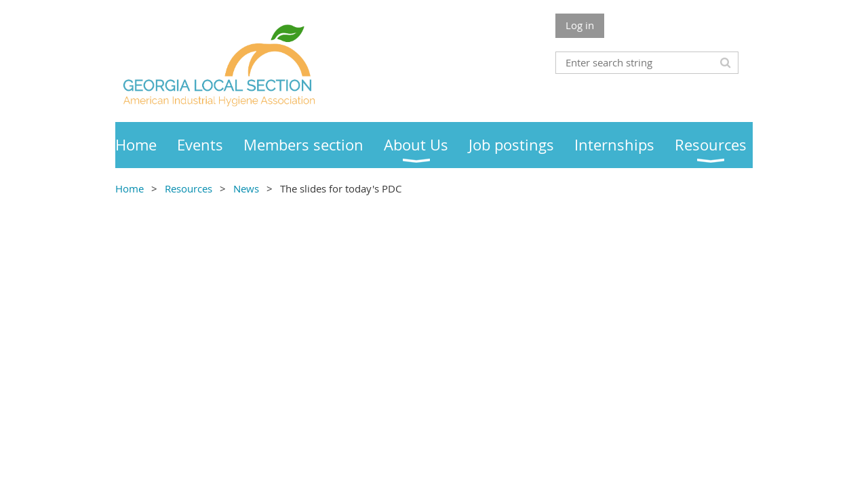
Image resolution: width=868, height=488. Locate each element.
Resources (189, 188)
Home (130, 188)
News (248, 188)
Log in (580, 25)
